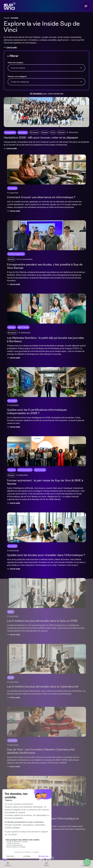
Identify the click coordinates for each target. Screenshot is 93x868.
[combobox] (44, 68)
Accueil (6, 18)
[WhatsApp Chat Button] (87, 862)
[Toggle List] (81, 68)
